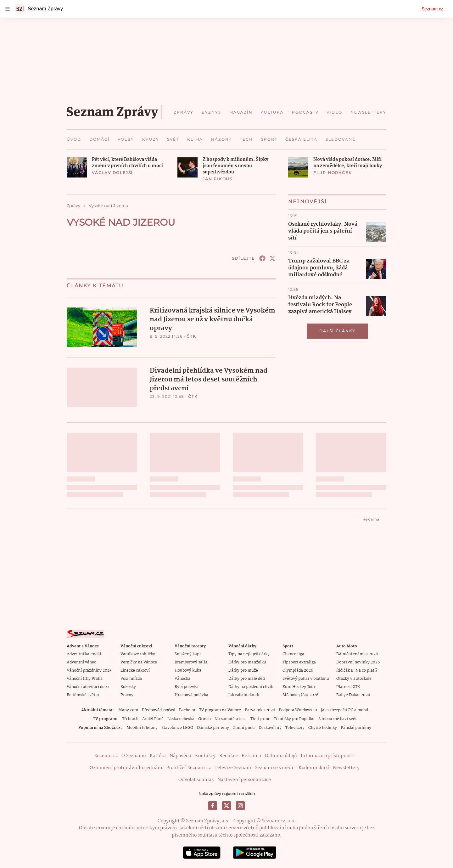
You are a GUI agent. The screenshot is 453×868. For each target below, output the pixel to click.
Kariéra (158, 756)
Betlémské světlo (83, 695)
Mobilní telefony (142, 727)
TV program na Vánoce (220, 710)
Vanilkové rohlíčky (138, 654)
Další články (337, 331)
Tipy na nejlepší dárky (249, 654)
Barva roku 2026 (260, 710)
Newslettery (346, 768)
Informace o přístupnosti (328, 756)
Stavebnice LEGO (177, 727)
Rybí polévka (187, 687)
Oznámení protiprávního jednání (126, 768)
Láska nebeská (181, 719)
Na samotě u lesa (231, 719)
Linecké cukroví (135, 670)
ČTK (191, 336)
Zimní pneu (244, 727)
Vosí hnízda (131, 678)
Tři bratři (130, 719)
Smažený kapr (188, 654)
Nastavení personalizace (244, 780)
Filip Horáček (333, 173)
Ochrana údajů (281, 756)
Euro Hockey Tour (299, 687)
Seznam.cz (432, 9)
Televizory (295, 727)
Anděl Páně (153, 719)
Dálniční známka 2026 (357, 654)
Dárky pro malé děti (247, 678)
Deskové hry (270, 727)
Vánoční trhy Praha (85, 678)
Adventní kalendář (84, 654)
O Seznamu (134, 756)
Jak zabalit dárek (244, 695)
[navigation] (8, 9)
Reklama (251, 756)
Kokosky (128, 687)
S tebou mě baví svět (338, 719)
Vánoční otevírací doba (88, 687)
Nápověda (180, 756)
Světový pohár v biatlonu (306, 678)
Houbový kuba (188, 670)
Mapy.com (128, 710)
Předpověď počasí (159, 710)
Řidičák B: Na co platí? (357, 670)
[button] (77, 167)
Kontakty (205, 756)
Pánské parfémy (356, 727)
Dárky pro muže (243, 670)
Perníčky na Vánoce (139, 662)
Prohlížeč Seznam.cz (188, 768)
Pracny (127, 695)
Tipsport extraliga (299, 662)
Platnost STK (348, 687)
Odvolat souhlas (196, 780)
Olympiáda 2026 (298, 670)
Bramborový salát (191, 662)
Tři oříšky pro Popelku (294, 719)
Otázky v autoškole (354, 678)
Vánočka (182, 678)
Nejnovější (308, 202)
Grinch (204, 719)
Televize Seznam (233, 768)
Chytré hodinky (323, 727)
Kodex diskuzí (314, 768)
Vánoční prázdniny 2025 (89, 670)
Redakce (229, 756)
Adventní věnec (81, 662)
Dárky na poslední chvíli (251, 687)
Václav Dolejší (112, 173)
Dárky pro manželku (247, 662)
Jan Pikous (218, 179)
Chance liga (293, 654)
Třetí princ (260, 719)
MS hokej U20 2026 (300, 695)
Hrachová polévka (191, 695)
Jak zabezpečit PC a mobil (344, 710)
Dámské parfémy (213, 727)
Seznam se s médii (275, 768)
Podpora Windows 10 (298, 710)
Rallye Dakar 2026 (353, 695)
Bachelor (187, 710)
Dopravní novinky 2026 (358, 662)
